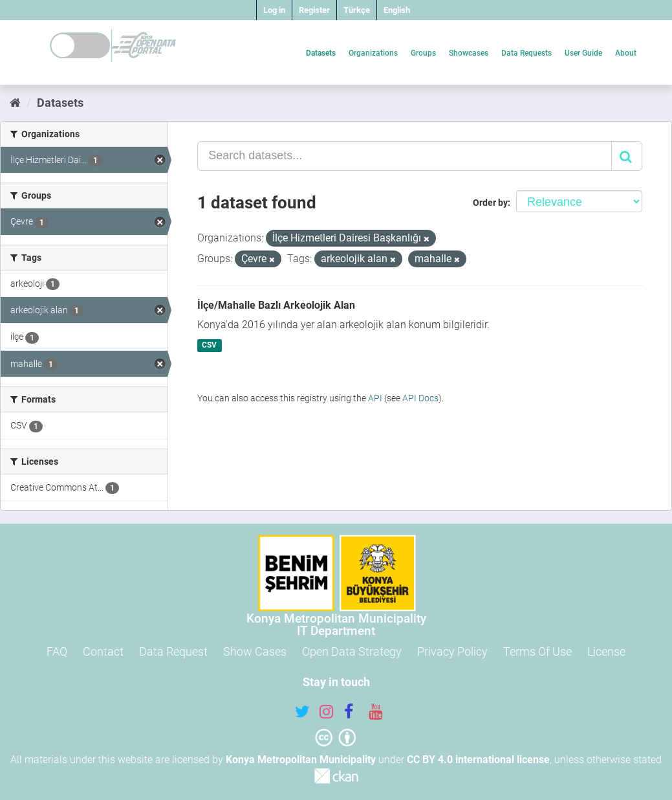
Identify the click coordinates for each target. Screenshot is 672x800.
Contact (103, 651)
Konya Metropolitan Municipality (301, 760)
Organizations (373, 53)
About (626, 53)
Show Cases (255, 651)
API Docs (420, 398)
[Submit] (627, 156)
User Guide (583, 53)
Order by (490, 203)
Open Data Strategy (352, 651)
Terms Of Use (537, 651)
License (606, 651)
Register (314, 10)
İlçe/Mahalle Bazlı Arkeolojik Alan (276, 305)
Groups (423, 53)
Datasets (321, 53)
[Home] (15, 103)
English (397, 10)
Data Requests (526, 53)
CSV (209, 346)
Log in (274, 10)
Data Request (173, 651)
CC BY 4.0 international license (478, 760)
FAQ (57, 651)
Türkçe (357, 10)
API (375, 398)
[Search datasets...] (405, 156)
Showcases (469, 53)
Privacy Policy (452, 651)
